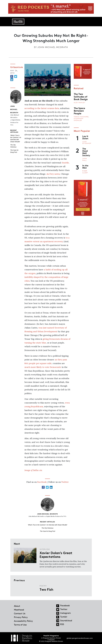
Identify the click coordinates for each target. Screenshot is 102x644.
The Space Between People (79, 111)
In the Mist (85, 167)
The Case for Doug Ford (47, 531)
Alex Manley (80, 103)
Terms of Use (20, 625)
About (17, 606)
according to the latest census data (42, 108)
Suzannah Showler (79, 119)
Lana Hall (85, 159)
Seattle (65, 163)
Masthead (19, 610)
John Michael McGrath (53, 47)
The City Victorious (47, 528)
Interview (45, 549)
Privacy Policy (21, 617)
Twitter (65, 482)
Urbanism (17, 67)
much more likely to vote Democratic (43, 367)
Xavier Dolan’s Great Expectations (56, 555)
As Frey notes (53, 174)
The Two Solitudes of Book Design (81, 96)
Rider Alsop (85, 172)
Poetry (43, 586)
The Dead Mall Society (86, 152)
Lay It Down (85, 137)
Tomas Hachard (81, 117)
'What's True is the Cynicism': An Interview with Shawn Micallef (48, 525)
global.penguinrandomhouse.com (80, 638)
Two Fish (46, 589)
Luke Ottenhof (87, 142)
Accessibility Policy (23, 621)
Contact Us (20, 613)
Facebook (42, 482)
